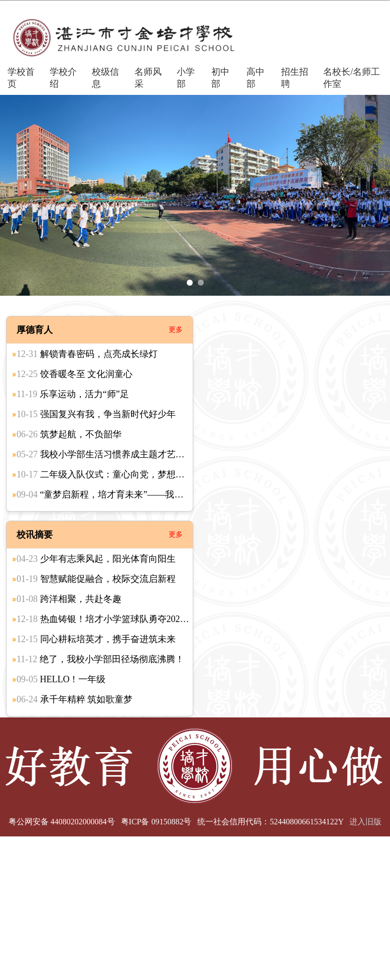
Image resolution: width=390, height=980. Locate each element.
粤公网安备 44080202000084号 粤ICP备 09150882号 (100, 822)
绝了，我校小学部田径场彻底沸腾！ (100, 659)
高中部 (255, 78)
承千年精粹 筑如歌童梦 (75, 699)
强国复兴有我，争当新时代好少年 (96, 414)
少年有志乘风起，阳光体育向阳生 (96, 559)
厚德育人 (35, 330)
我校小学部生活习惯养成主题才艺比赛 (105, 454)
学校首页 (21, 78)
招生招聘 (295, 78)
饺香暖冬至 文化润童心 (75, 374)
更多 (176, 330)
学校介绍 (63, 78)
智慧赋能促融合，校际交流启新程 (96, 579)
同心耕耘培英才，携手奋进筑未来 (96, 639)
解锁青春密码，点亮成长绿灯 (87, 354)
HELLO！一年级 (61, 679)
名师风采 (148, 78)
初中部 (220, 78)
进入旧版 (365, 822)
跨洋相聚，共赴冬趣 (69, 599)
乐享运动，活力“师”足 (73, 394)
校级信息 (105, 78)
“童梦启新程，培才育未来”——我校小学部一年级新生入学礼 (150, 495)
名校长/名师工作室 (352, 78)
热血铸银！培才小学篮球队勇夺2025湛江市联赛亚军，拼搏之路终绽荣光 (173, 619)
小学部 (186, 78)
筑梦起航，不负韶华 (69, 434)
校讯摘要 (35, 535)
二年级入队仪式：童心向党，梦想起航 (105, 474)
